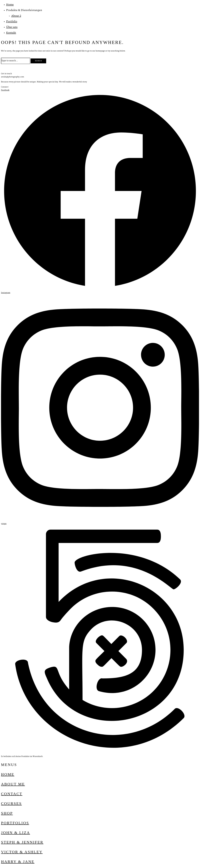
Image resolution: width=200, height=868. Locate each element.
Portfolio (12, 21)
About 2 (16, 16)
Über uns (12, 27)
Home (10, 5)
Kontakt (11, 33)
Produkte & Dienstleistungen (24, 10)
